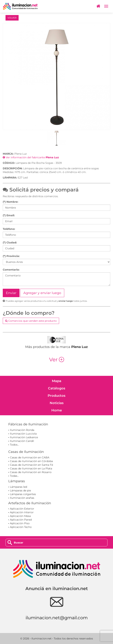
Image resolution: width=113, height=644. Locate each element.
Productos (56, 396)
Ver (57, 360)
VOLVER (12, 18)
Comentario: (11, 270)
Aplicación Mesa (20, 516)
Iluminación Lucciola (23, 434)
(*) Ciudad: (10, 242)
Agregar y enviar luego (42, 293)
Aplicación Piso (20, 523)
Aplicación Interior (22, 512)
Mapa (57, 381)
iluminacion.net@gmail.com (57, 618)
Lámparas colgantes (23, 494)
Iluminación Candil (22, 441)
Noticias (57, 403)
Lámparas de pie (20, 490)
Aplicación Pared (21, 520)
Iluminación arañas (22, 498)
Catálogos (57, 388)
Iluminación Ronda (22, 430)
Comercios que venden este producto (31, 321)
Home (57, 410)
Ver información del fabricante (31, 157)
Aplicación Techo (21, 527)
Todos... (15, 445)
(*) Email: (9, 215)
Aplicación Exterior (22, 509)
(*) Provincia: (11, 256)
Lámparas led (18, 487)
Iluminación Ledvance (24, 437)
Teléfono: (9, 229)
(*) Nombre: (10, 202)
